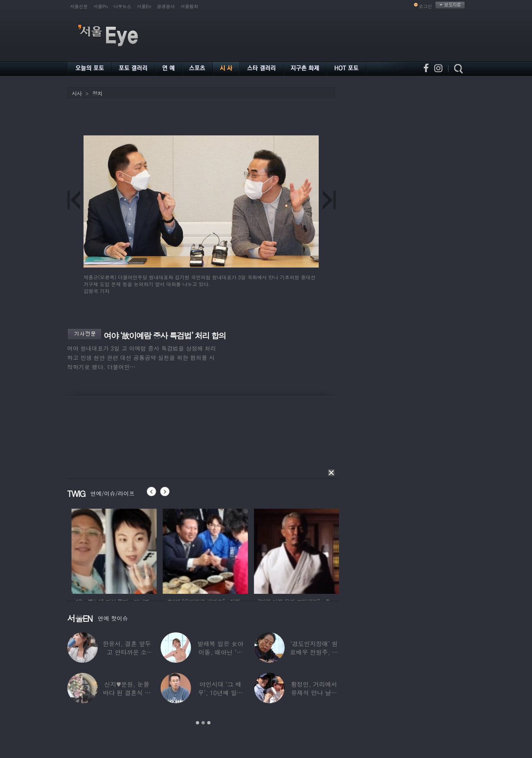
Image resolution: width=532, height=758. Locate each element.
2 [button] (203, 723)
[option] (143, 550)
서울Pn (101, 6)
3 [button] (209, 723)
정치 (97, 93)
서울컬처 (189, 6)
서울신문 (79, 6)
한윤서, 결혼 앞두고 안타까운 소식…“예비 (127, 652)
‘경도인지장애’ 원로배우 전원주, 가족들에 (314, 652)
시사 (77, 93)
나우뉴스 (122, 6)
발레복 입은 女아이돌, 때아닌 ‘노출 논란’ (220, 652)
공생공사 (166, 6)
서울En (144, 6)
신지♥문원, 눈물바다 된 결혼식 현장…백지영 (127, 693)
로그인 (426, 6)
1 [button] (197, 723)
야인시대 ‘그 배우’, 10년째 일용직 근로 (220, 693)
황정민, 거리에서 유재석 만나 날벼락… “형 (314, 693)
